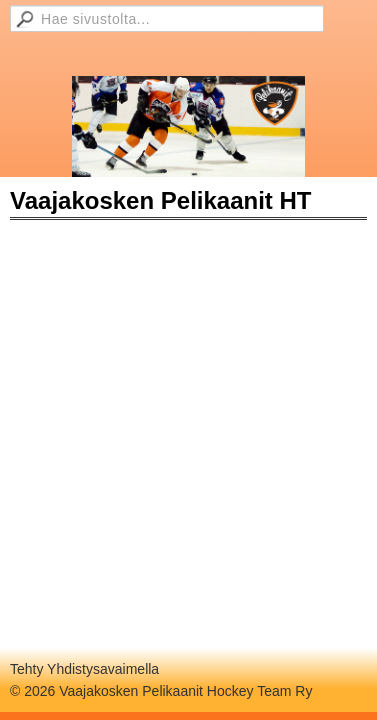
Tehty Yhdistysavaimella (84, 669)
